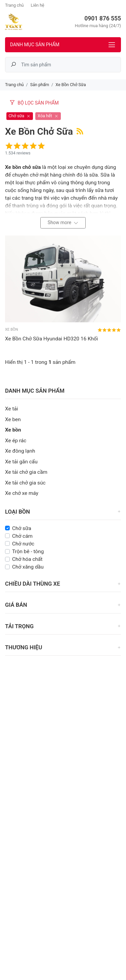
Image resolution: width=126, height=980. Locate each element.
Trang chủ (14, 5)
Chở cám (22, 536)
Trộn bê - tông (28, 551)
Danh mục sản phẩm (35, 45)
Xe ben (13, 419)
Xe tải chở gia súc (25, 483)
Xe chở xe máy (22, 493)
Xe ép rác (16, 441)
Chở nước (23, 544)
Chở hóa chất (27, 559)
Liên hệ (38, 5)
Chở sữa (22, 528)
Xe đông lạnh (20, 451)
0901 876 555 (103, 18)
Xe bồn (13, 430)
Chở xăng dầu (28, 567)
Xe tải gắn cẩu (21, 462)
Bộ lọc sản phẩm (34, 103)
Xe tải (12, 409)
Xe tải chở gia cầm (26, 472)
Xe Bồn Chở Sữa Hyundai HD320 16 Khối (52, 339)
